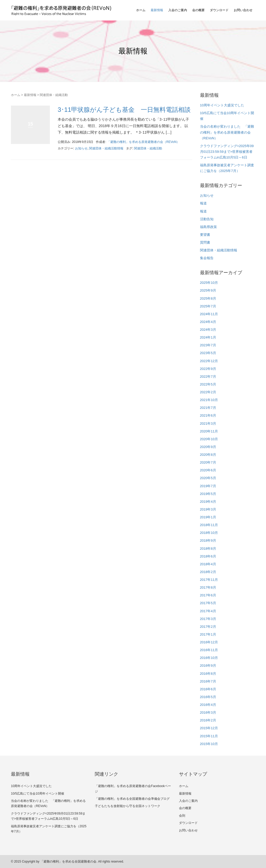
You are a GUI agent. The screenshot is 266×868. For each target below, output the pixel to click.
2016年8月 (208, 674)
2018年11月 (209, 525)
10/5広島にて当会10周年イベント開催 (38, 794)
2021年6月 (208, 415)
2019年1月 (208, 517)
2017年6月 (208, 595)
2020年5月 (208, 478)
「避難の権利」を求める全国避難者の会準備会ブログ (132, 799)
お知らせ (81, 148)
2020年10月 (209, 439)
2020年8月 (208, 455)
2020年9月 (208, 447)
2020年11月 (209, 431)
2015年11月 (209, 736)
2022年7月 (208, 377)
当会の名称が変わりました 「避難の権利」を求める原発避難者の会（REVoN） (227, 132)
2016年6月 (208, 689)
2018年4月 (208, 564)
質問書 (205, 242)
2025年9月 (208, 290)
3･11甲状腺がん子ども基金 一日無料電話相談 (124, 110)
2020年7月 (208, 462)
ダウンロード (219, 10)
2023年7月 (208, 345)
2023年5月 (208, 353)
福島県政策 (208, 227)
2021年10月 (209, 400)
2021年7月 (208, 408)
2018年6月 (208, 556)
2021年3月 (208, 423)
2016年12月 (209, 642)
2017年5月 (208, 603)
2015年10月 (209, 744)
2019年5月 (208, 494)
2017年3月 (208, 619)
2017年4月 (208, 611)
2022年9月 (208, 369)
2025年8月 (208, 298)
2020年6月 (208, 470)
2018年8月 (208, 549)
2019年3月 (208, 509)
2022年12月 (209, 361)
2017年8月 (208, 587)
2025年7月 (208, 306)
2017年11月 (209, 580)
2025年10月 (209, 283)
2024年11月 (209, 314)
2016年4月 (208, 705)
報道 (203, 203)
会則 (182, 816)
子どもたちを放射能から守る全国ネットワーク (128, 806)
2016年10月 (209, 658)
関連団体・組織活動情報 (106, 148)
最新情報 (157, 10)
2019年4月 (208, 502)
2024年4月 (208, 322)
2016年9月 (208, 666)
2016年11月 (209, 650)
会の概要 (198, 10)
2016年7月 (208, 681)
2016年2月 (208, 720)
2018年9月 (208, 540)
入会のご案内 (178, 10)
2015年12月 (209, 728)
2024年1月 (208, 337)
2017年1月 (208, 634)
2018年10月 (209, 533)
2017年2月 (208, 627)
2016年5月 (208, 697)
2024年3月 (208, 330)
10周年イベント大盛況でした (222, 105)
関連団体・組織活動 (148, 148)
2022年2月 (208, 392)
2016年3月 (208, 712)
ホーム (141, 10)
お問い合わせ (243, 10)
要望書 (205, 235)
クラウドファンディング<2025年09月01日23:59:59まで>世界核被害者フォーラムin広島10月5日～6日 (227, 152)
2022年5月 (208, 384)
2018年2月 (208, 572)
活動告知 (207, 219)
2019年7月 (208, 486)
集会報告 (207, 258)
